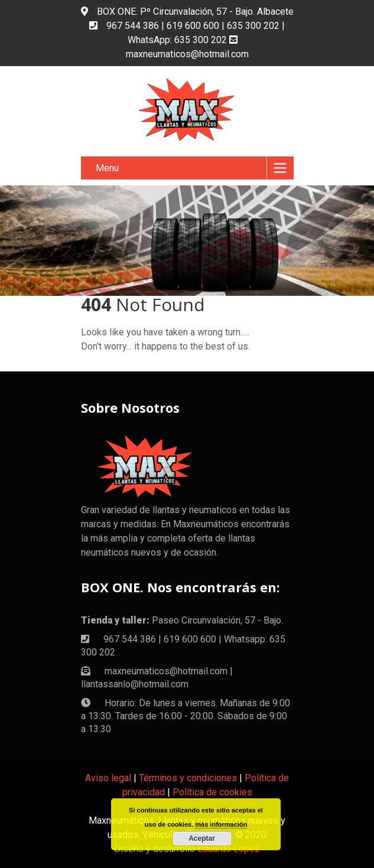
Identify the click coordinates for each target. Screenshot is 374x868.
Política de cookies (212, 792)
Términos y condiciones (188, 778)
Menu (107, 168)
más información (221, 824)
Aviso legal (108, 778)
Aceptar (202, 838)
